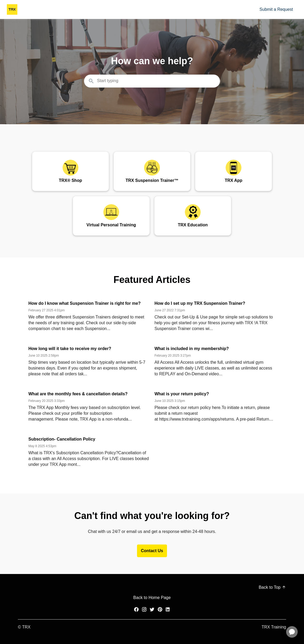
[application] (292, 632)
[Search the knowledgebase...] (152, 81)
